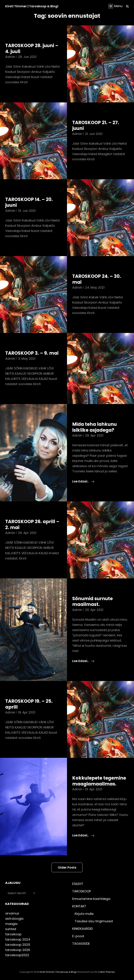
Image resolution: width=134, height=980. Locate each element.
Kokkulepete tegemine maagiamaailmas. (99, 781)
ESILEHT (78, 884)
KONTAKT (79, 906)
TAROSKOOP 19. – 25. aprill (29, 704)
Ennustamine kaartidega (91, 899)
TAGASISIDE (81, 944)
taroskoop (13, 934)
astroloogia (14, 919)
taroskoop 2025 (18, 945)
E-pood (78, 936)
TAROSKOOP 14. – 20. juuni (29, 202)
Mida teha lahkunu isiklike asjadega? (94, 427)
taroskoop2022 (17, 955)
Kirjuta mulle (84, 914)
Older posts (67, 867)
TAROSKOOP (82, 891)
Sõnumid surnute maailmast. (92, 602)
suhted (11, 929)
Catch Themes (107, 972)
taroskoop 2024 (18, 939)
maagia (11, 924)
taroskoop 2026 (18, 950)
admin (10, 57)
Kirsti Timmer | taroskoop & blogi (32, 6)
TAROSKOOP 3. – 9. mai (32, 353)
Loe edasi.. (83, 481)
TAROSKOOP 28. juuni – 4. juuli (32, 49)
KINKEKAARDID (83, 929)
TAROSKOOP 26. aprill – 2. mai (32, 525)
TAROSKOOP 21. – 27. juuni (96, 126)
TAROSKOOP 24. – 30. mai (97, 279)
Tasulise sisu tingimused (94, 921)
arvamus (12, 913)
